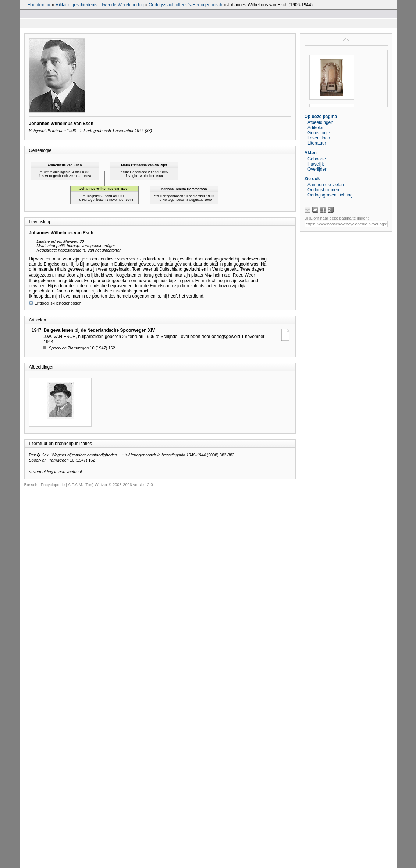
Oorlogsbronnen (323, 190)
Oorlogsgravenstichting (330, 195)
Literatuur (317, 143)
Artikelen (316, 128)
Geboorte (317, 159)
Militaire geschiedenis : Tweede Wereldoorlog (99, 5)
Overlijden (317, 169)
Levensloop (319, 138)
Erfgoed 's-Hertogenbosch (55, 303)
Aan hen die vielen (326, 185)
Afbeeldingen (320, 122)
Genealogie (319, 133)
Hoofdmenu (39, 5)
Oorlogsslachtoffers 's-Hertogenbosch (185, 5)
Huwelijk (316, 164)
